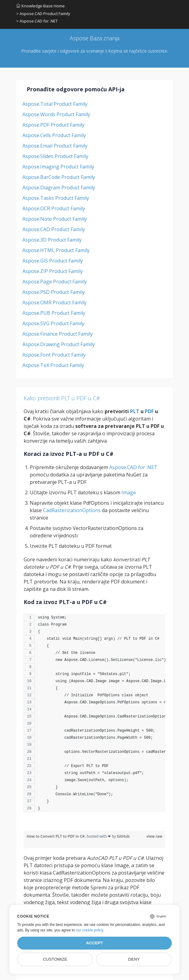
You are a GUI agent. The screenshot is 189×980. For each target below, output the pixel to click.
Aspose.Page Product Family (55, 282)
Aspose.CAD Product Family (54, 229)
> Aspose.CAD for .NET (37, 21)
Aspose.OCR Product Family (54, 208)
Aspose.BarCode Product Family (59, 177)
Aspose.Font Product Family (54, 355)
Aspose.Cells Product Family (54, 135)
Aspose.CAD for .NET (133, 467)
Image (129, 492)
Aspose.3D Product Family (52, 240)
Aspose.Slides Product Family (55, 156)
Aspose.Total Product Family (55, 104)
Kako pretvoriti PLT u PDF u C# (62, 398)
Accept (94, 943)
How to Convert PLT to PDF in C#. (57, 836)
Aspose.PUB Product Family (54, 313)
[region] (94, 716)
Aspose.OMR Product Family (54, 302)
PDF (149, 411)
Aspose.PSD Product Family (54, 292)
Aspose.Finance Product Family (58, 334)
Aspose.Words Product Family (56, 114)
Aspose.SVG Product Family (53, 323)
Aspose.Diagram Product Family (59, 188)
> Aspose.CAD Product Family (43, 14)
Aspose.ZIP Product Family (53, 271)
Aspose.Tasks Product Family (56, 198)
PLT (135, 411)
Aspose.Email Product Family (55, 146)
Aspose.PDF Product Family (53, 125)
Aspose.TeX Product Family (53, 365)
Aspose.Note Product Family (55, 219)
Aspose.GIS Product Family (53, 261)
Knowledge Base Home (40, 6)
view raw (154, 836)
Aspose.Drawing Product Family (59, 344)
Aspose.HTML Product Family (56, 250)
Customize (55, 959)
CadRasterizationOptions (72, 510)
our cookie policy (89, 930)
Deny (134, 959)
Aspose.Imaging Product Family (58, 167)
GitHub (123, 836)
